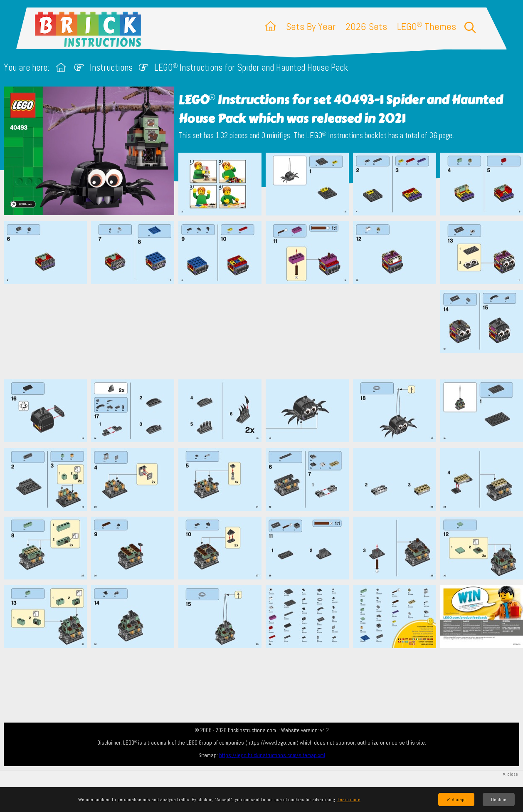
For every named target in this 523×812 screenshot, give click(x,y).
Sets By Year (311, 26)
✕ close (510, 774)
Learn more (349, 800)
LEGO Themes (427, 26)
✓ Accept (456, 800)
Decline (499, 800)
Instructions (111, 68)
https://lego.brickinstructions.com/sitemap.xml (272, 755)
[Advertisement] (266, 332)
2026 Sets (366, 26)
